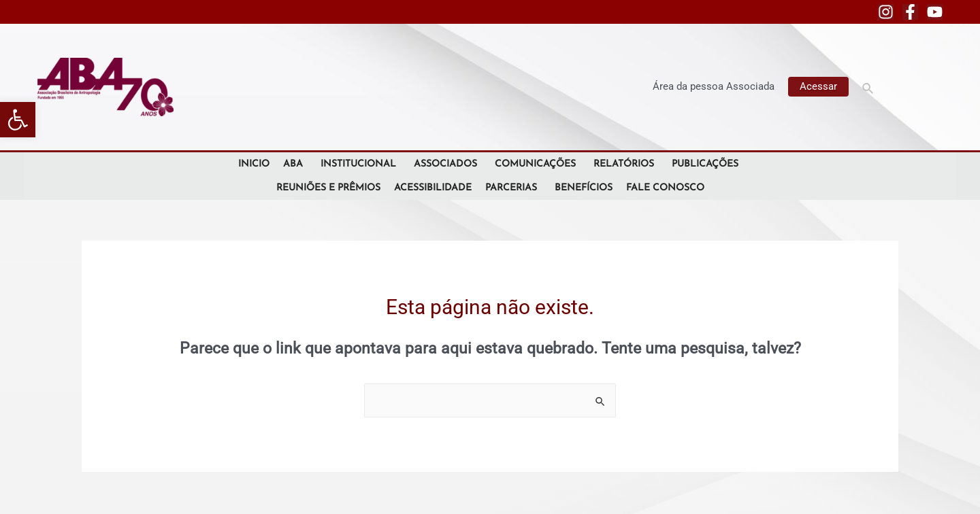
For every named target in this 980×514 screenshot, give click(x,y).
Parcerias (513, 188)
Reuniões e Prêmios (328, 188)
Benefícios (584, 188)
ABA (295, 164)
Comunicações (537, 164)
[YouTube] (935, 12)
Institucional (360, 164)
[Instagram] (886, 12)
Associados (447, 164)
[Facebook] (910, 12)
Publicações (707, 164)
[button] (18, 120)
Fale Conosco (665, 188)
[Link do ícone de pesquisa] (868, 87)
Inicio (254, 164)
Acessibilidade (433, 188)
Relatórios (626, 164)
